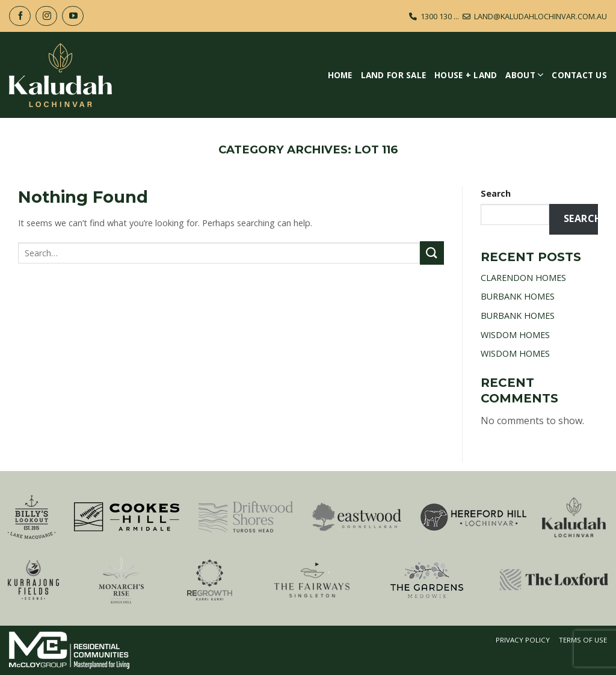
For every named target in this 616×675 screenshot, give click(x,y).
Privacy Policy (523, 640)
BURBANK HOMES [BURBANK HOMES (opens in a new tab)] (518, 296)
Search (496, 193)
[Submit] (432, 253)
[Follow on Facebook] (20, 16)
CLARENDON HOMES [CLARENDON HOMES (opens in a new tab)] (523, 278)
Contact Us (579, 75)
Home (340, 75)
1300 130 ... (440, 16)
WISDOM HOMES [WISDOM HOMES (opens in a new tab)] (515, 335)
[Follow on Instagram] (46, 16)
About (524, 75)
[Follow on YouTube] (73, 16)
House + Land (466, 75)
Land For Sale (394, 75)
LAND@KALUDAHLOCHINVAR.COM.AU (541, 16)
